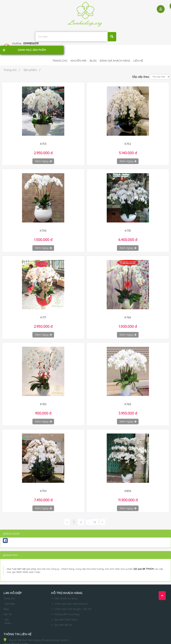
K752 (128, 136)
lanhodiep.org (39, 637)
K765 (43, 396)
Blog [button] (93, 51)
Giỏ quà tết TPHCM (144, 561)
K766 (128, 309)
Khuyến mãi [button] (79, 51)
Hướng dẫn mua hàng (62, 606)
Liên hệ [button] (138, 51)
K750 (43, 223)
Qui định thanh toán (61, 612)
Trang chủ (9, 590)
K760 (128, 396)
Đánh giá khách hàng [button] (115, 51)
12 (95, 514)
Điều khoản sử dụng (61, 590)
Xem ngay (43, 153)
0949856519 (141, 34)
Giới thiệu (8, 598)
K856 (128, 483)
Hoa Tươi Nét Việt (16, 561)
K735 (128, 223)
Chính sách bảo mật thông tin (67, 596)
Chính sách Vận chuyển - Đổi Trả (68, 601)
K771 (43, 309)
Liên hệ (8, 610)
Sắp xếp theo (141, 69)
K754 (43, 483)
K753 (43, 136)
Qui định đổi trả (58, 617)
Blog (6, 605)
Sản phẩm (8, 617)
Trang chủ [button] (60, 51)
